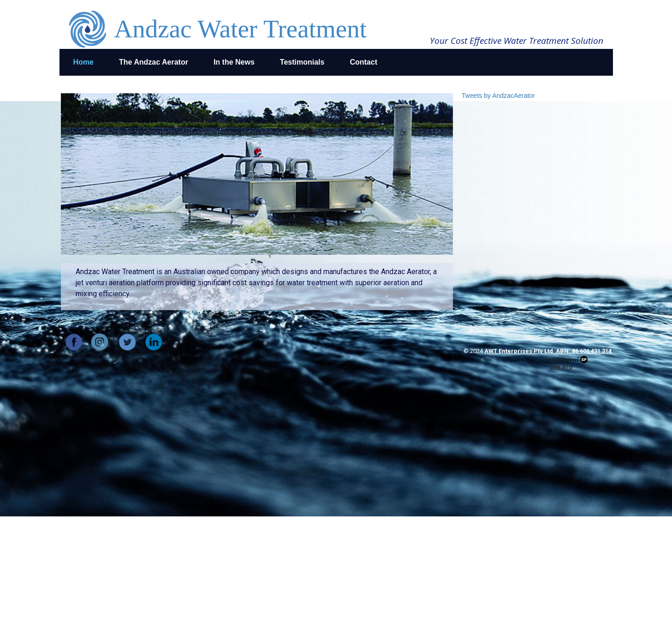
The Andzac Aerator (154, 62)
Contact (363, 62)
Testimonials (302, 62)
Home (83, 62)
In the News (234, 62)
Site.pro (561, 367)
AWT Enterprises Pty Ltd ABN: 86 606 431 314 (548, 351)
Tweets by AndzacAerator (498, 96)
